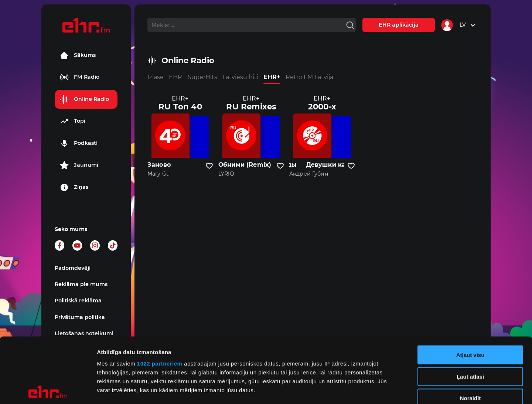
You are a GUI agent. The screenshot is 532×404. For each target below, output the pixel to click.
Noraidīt (470, 333)
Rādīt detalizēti (403, 389)
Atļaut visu (470, 290)
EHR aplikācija (399, 25)
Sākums (78, 55)
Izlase (156, 77)
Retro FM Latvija (309, 77)
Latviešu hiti (240, 77)
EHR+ (272, 77)
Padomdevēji (73, 268)
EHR (175, 77)
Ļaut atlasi (470, 311)
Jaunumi (79, 165)
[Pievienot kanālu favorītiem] (209, 166)
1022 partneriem (160, 298)
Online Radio (84, 99)
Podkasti (79, 143)
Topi (73, 121)
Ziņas (74, 187)
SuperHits (202, 77)
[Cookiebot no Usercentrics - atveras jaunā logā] (48, 390)
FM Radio (80, 77)
